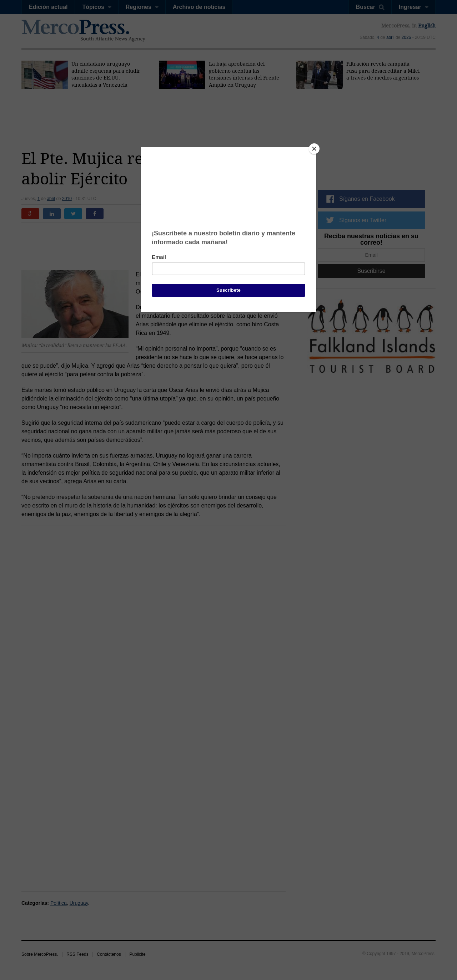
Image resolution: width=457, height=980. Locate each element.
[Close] (314, 149)
